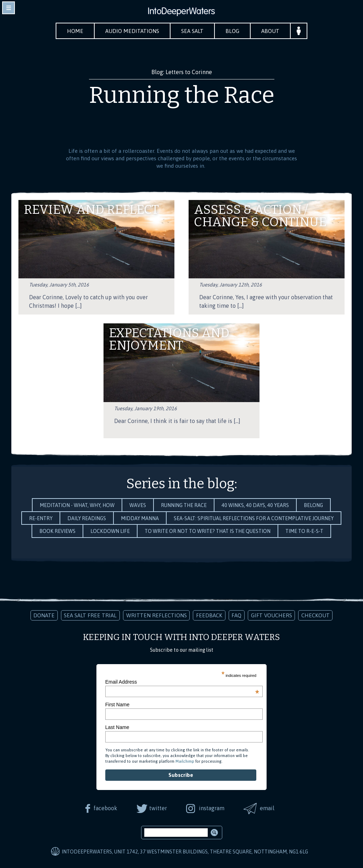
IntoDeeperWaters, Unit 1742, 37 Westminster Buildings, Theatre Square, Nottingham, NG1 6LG (185, 852)
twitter (158, 808)
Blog (232, 31)
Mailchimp (185, 761)
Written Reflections (157, 615)
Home (75, 31)
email (267, 808)
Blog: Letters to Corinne (182, 72)
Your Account (299, 31)
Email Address (182, 682)
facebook (105, 808)
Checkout (315, 615)
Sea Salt (192, 31)
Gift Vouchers (272, 615)
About (270, 31)
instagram (212, 808)
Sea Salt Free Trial (90, 615)
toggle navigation (9, 8)
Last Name (117, 727)
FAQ (236, 615)
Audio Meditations (132, 31)
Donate (44, 615)
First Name (117, 705)
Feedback (209, 615)
